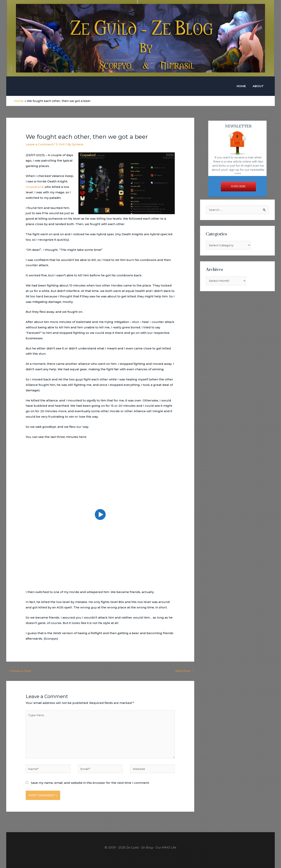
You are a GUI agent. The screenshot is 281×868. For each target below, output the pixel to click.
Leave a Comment (40, 144)
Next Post (185, 671)
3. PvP (60, 144)
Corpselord (34, 187)
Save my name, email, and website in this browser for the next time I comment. (90, 783)
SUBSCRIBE (238, 186)
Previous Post (19, 671)
